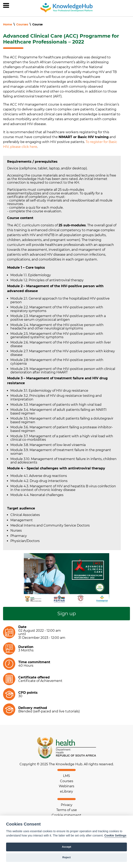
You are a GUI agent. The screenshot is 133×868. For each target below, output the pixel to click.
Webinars (66, 786)
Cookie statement (66, 815)
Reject (67, 857)
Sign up (67, 613)
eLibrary (66, 791)
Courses (22, 24)
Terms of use (67, 810)
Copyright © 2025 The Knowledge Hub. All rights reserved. (67, 764)
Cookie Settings (115, 835)
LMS (66, 776)
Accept (66, 847)
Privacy (67, 805)
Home (8, 24)
